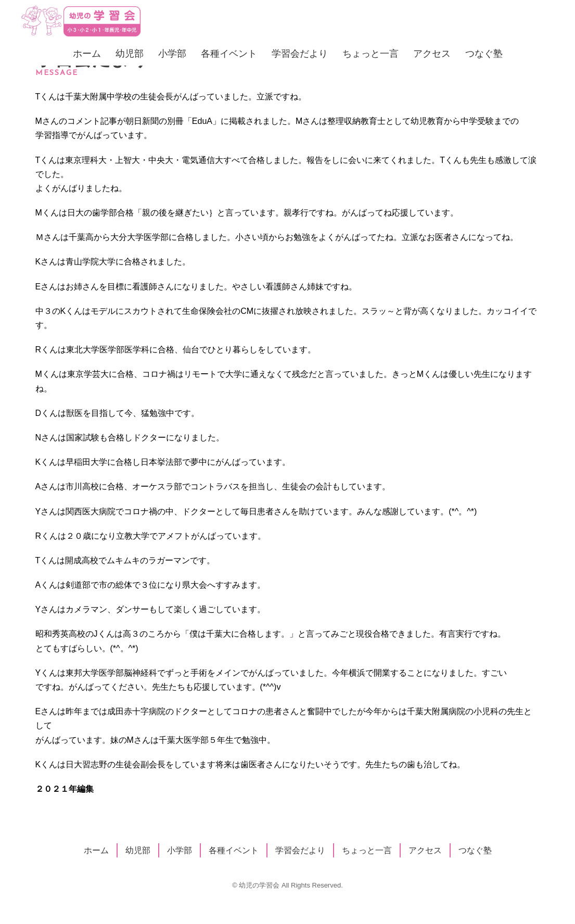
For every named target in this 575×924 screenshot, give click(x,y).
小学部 (172, 53)
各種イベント (229, 53)
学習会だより (300, 53)
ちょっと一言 (370, 53)
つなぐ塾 (484, 53)
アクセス (432, 53)
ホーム (87, 53)
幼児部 (130, 53)
